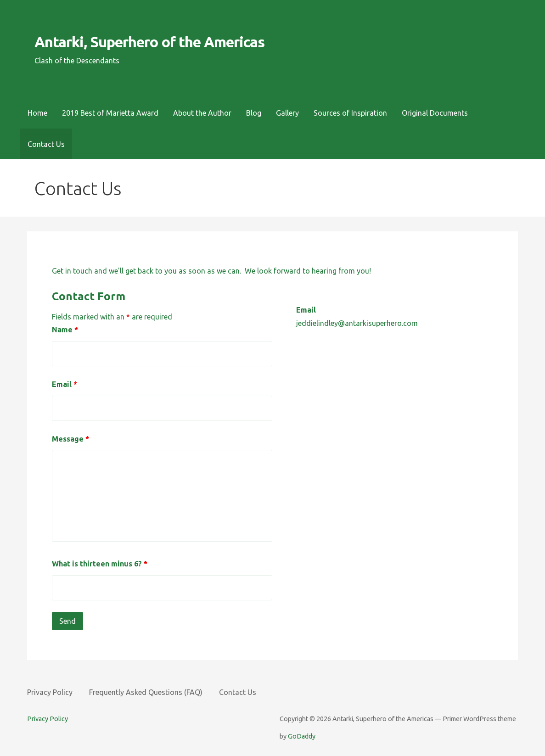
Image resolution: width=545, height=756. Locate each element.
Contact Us (46, 144)
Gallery (287, 113)
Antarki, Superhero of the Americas (149, 42)
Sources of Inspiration (350, 113)
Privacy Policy (50, 692)
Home (37, 113)
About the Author (202, 113)
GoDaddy (302, 736)
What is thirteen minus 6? (100, 564)
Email (65, 384)
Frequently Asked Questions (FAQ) (146, 692)
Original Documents (435, 113)
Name (65, 330)
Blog (254, 113)
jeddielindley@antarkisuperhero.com (357, 323)
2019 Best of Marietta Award (110, 113)
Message (70, 439)
